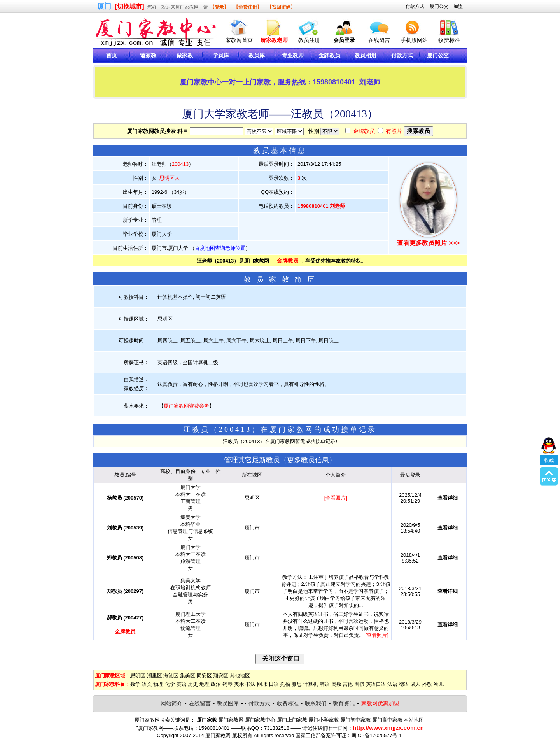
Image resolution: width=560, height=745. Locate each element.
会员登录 (344, 40)
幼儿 (439, 684)
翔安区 (221, 676)
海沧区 (171, 676)
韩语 (325, 684)
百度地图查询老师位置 (220, 248)
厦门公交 (439, 6)
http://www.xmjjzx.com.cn (388, 728)
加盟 (458, 6)
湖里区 (155, 676)
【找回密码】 (281, 7)
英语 (182, 684)
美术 (239, 684)
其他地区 (240, 676)
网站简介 (171, 703)
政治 (216, 684)
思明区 (138, 676)
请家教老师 (274, 40)
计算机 (311, 684)
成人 (415, 684)
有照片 (394, 131)
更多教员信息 (308, 460)
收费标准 (449, 40)
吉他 (348, 684)
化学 (170, 684)
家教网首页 (239, 40)
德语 (404, 684)
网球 (262, 684)
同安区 (204, 676)
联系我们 (316, 703)
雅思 (297, 684)
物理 (158, 684)
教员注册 (309, 40)
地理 (205, 684)
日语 (274, 684)
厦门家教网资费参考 (186, 406)
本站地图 (414, 720)
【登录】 (219, 7)
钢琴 (227, 684)
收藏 (549, 417)
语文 (147, 684)
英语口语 (376, 684)
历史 (193, 684)
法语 (392, 684)
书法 (250, 684)
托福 (285, 684)
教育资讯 (344, 703)
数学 (135, 684)
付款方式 (415, 6)
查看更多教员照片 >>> (428, 243)
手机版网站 (414, 40)
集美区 (188, 676)
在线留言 (379, 40)
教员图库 (228, 703)
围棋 (359, 684)
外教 (427, 684)
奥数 (336, 684)
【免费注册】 (248, 7)
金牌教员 (364, 131)
